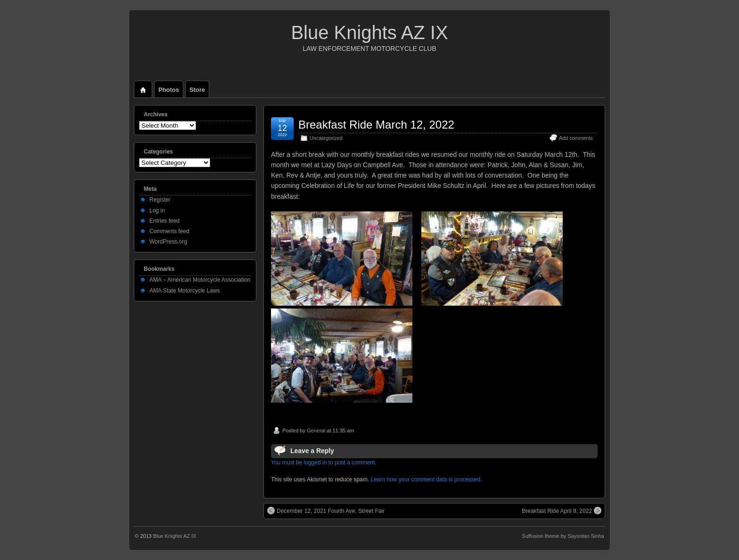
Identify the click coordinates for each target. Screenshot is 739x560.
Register (160, 200)
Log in (157, 211)
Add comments (576, 138)
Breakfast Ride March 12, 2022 (376, 125)
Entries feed (164, 221)
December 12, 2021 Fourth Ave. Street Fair (326, 511)
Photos (169, 90)
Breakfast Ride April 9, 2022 (562, 511)
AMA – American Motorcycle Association (200, 280)
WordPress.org (168, 242)
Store (197, 90)
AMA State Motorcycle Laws (185, 291)
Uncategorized (326, 138)
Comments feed (169, 231)
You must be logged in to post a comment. (324, 463)
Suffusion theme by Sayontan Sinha (563, 536)
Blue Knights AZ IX (369, 32)
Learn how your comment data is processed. (426, 479)
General (316, 430)
